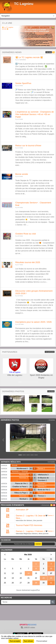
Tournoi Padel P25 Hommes (29, 525)
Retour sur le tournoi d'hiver (28, 146)
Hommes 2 (23, 475)
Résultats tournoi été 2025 (28, 262)
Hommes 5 (42, 487)
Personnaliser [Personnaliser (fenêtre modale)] (42, 641)
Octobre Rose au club (26, 234)
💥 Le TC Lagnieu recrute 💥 (8, 28)
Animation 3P (22, 510)
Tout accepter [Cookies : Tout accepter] (15, 641)
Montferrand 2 (22, 469)
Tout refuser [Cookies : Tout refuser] (28, 641)
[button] (3, 36)
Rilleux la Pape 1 (21, 493)
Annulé (15, 465)
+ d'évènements (45, 505)
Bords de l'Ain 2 (44, 490)
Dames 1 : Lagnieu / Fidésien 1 (30, 531)
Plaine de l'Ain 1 (21, 483)
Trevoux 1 (42, 496)
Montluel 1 (24, 499)
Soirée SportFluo (23, 83)
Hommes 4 (42, 483)
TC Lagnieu (24, 4)
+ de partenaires (50, 352)
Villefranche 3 (43, 475)
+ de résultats (51, 462)
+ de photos (51, 391)
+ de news (49, 52)
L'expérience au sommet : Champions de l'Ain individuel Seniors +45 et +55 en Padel (35, 114)
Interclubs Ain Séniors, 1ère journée (29, 520)
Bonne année (22, 174)
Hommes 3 (23, 478)
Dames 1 (41, 469)
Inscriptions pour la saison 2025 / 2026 (34, 322)
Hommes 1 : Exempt (20, 472)
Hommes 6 (23, 490)
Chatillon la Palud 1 (20, 487)
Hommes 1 (23, 496)
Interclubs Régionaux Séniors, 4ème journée (32, 534)
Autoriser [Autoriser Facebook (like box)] (38, 544)
